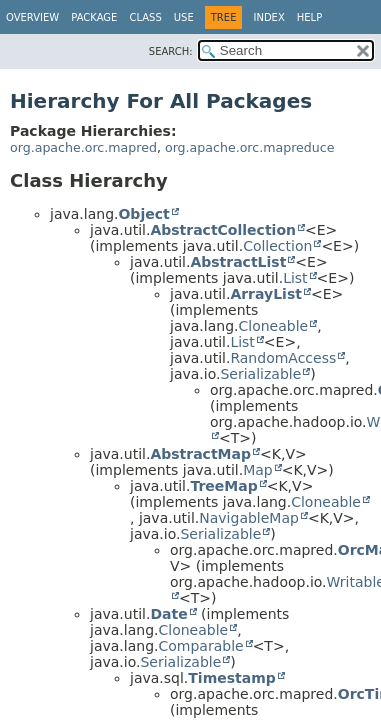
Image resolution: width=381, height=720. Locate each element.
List (295, 278)
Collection (277, 246)
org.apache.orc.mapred (83, 147)
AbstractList (238, 262)
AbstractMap (200, 454)
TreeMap (223, 486)
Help (309, 17)
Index (268, 17)
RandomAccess (283, 358)
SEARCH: (171, 51)
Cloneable (273, 326)
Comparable (200, 646)
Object (143, 214)
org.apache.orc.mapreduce (250, 147)
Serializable (260, 374)
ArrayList (266, 294)
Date (168, 614)
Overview (32, 17)
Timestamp (232, 678)
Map (258, 470)
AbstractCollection (223, 230)
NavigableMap (249, 518)
